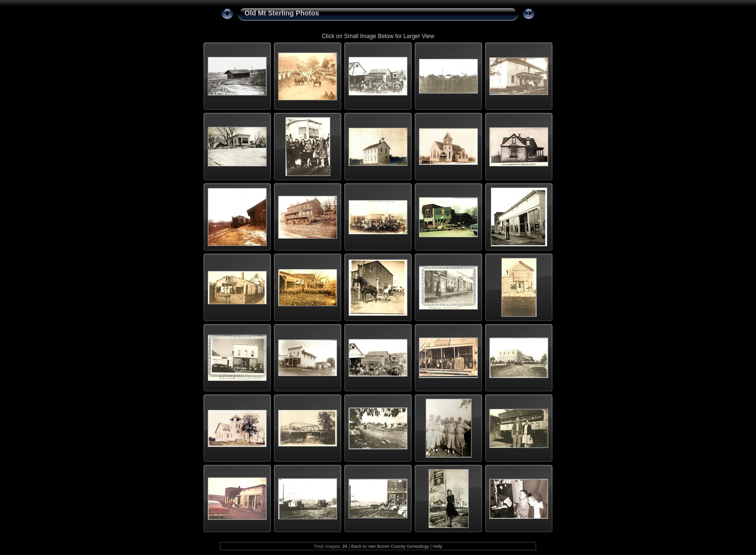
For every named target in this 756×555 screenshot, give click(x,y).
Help (438, 546)
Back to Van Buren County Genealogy (390, 546)
